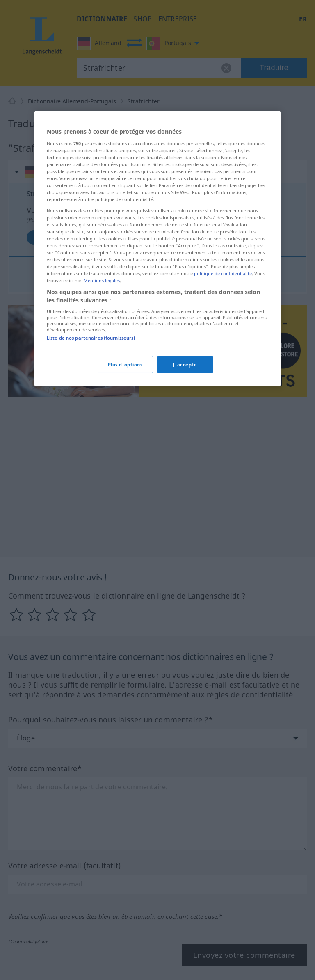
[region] (157, 248)
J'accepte (185, 364)
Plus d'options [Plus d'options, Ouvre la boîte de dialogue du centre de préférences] (125, 364)
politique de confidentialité (223, 273)
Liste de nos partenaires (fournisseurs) (91, 338)
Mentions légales (102, 280)
